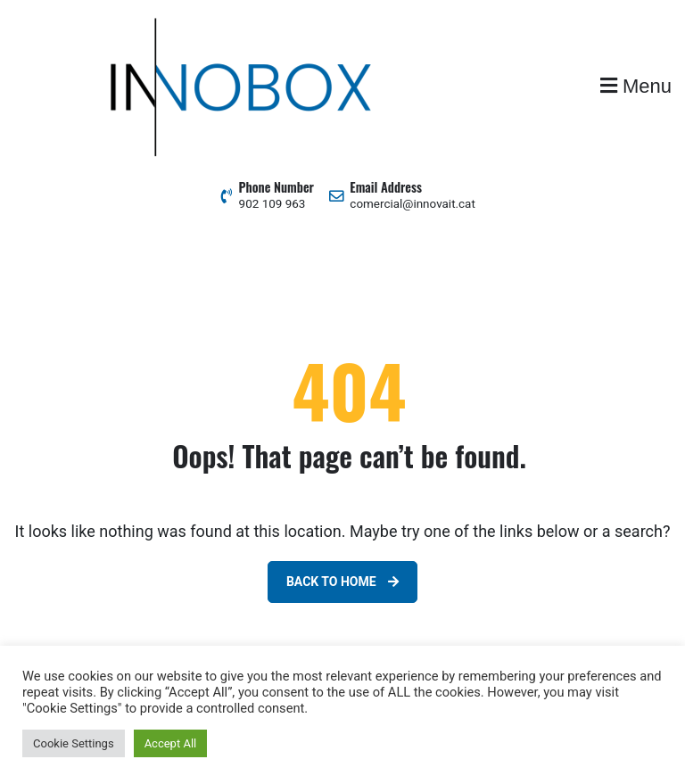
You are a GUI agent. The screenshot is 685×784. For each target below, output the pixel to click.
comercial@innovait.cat (412, 204)
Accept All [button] (171, 743)
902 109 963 (272, 204)
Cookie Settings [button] (74, 743)
